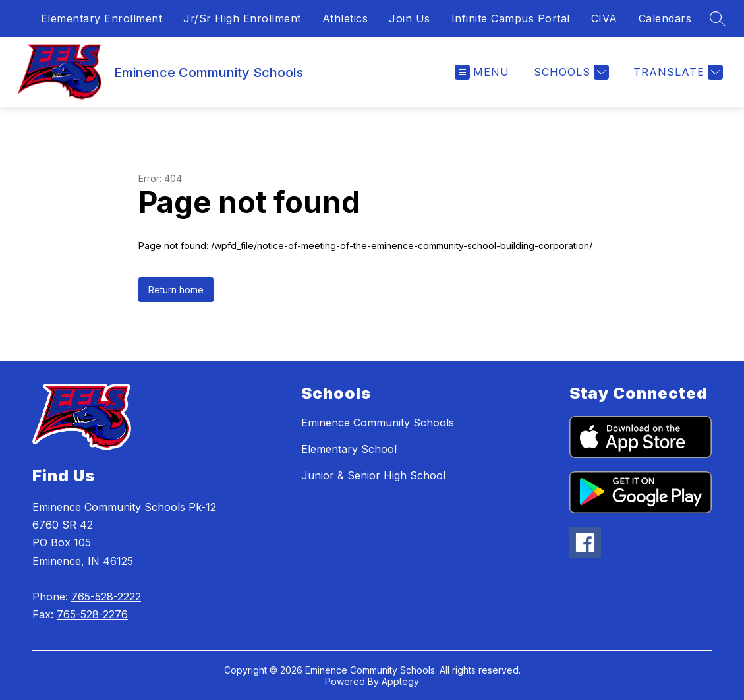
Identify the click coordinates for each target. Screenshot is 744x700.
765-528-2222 (106, 597)
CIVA (604, 18)
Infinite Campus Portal (511, 18)
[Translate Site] (676, 72)
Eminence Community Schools (378, 423)
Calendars (665, 18)
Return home (176, 290)
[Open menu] (482, 72)
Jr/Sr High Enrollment (242, 18)
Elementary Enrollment (102, 18)
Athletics (345, 18)
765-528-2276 (92, 614)
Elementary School (349, 449)
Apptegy (400, 681)
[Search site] (718, 18)
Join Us (410, 18)
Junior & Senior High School (373, 475)
